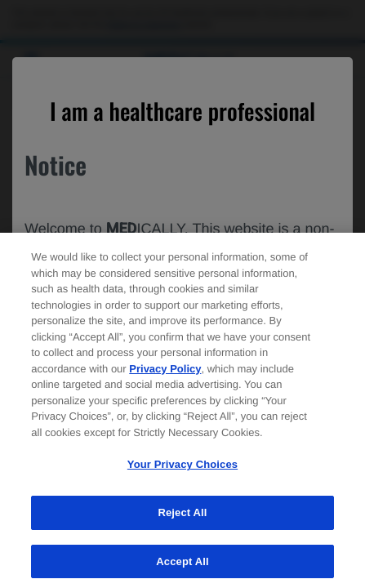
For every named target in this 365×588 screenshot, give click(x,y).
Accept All (182, 569)
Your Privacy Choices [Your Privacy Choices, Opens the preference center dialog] (182, 472)
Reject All (182, 520)
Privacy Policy (165, 376)
